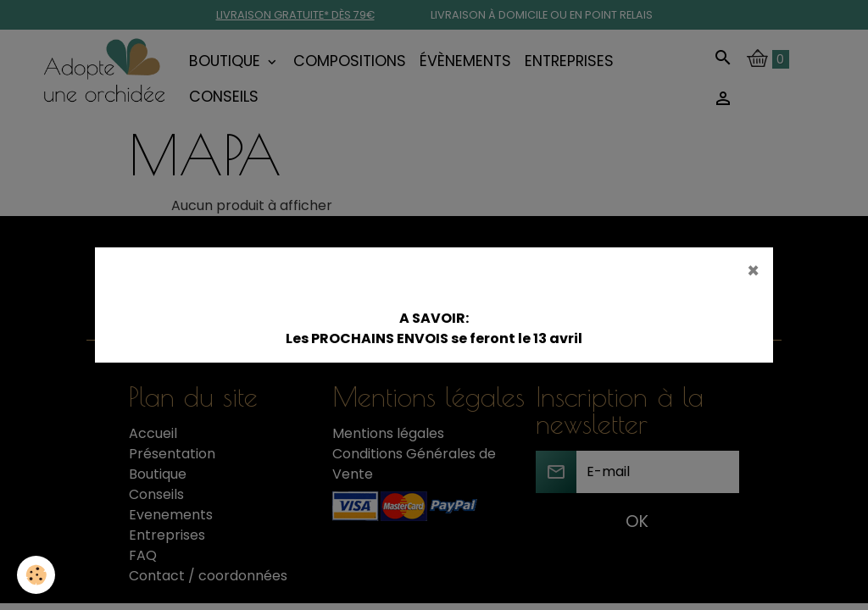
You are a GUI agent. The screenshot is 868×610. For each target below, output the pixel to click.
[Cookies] (36, 575)
